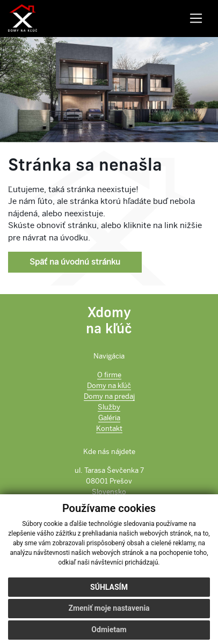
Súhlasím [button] (109, 587)
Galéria (109, 418)
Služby (109, 407)
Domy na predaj (109, 396)
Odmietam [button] (109, 630)
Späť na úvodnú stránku (75, 262)
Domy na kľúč (109, 385)
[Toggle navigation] (196, 18)
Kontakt (109, 428)
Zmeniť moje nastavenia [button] (109, 608)
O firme (109, 375)
